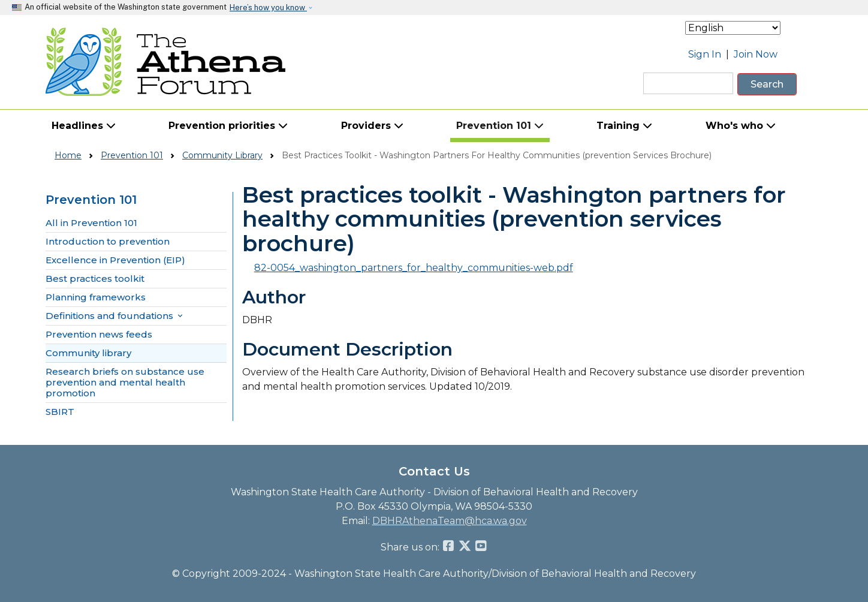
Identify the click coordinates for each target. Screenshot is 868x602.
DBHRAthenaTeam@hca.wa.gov (450, 521)
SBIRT (60, 412)
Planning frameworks (96, 297)
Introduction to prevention (108, 242)
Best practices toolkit (95, 279)
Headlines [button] (84, 126)
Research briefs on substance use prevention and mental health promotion (125, 383)
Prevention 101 (132, 155)
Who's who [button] (741, 126)
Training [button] (624, 126)
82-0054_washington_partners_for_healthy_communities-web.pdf (414, 268)
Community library (88, 353)
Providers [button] (372, 126)
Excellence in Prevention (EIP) (115, 260)
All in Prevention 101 (91, 223)
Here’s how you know (268, 7)
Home (68, 155)
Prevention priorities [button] (228, 126)
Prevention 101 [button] (500, 126)
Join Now (756, 54)
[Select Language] (733, 28)
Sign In (705, 54)
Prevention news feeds (99, 335)
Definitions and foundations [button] (115, 316)
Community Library (222, 155)
